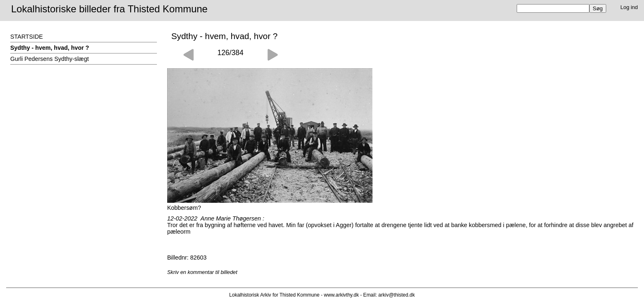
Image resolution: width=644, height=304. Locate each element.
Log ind (629, 7)
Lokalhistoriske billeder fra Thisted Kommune (109, 9)
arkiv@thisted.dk (397, 295)
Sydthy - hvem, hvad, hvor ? (50, 48)
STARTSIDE (26, 37)
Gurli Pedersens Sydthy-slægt (49, 59)
